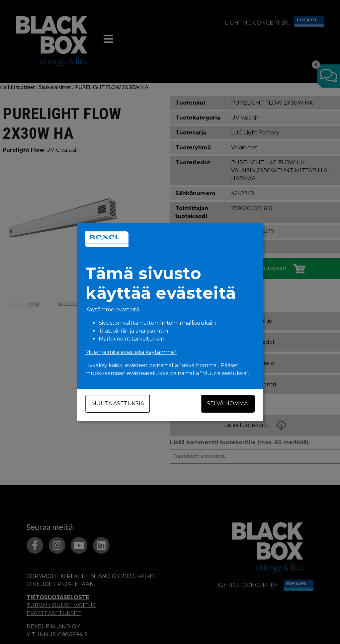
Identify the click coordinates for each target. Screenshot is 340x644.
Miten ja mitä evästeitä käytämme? (131, 352)
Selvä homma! (228, 403)
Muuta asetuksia (118, 403)
